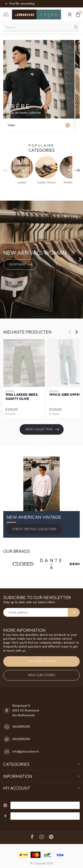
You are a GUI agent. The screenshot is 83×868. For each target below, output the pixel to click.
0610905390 (21, 727)
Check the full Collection (34, 529)
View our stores (41, 675)
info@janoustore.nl (26, 752)
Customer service (42, 661)
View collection (42, 429)
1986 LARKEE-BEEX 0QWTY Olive (22, 397)
